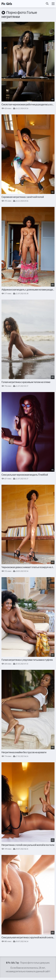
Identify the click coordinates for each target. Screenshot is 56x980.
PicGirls (7, 4)
